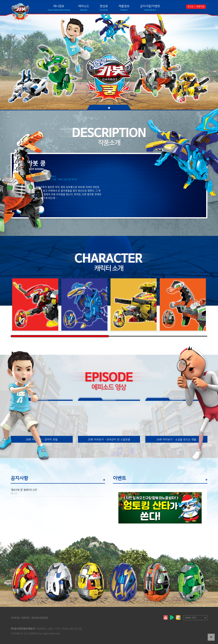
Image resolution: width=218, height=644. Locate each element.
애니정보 (59, 6)
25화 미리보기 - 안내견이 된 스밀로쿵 (109, 440)
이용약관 (26, 618)
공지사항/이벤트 (150, 6)
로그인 (191, 7)
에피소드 (84, 6)
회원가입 (200, 7)
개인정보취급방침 (41, 618)
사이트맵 (15, 618)
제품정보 (124, 6)
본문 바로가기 (0, 0)
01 (109, 108)
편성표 (104, 6)
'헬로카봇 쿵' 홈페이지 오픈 (25, 490)
